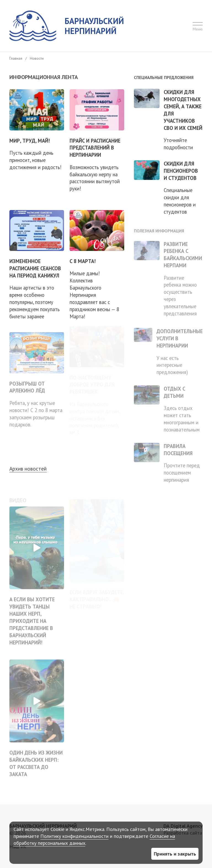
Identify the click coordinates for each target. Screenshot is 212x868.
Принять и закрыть (175, 854)
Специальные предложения (164, 78)
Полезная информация (159, 228)
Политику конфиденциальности (74, 836)
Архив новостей (28, 469)
